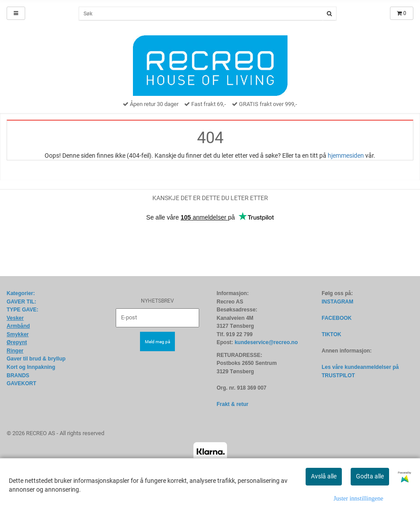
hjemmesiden (346, 155)
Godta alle (370, 476)
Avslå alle (324, 476)
